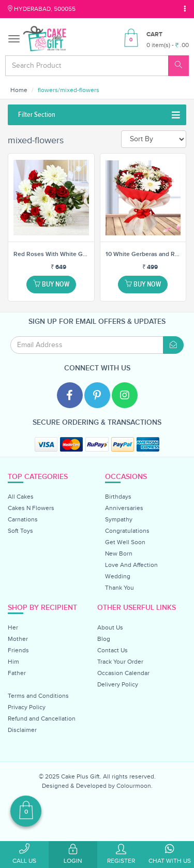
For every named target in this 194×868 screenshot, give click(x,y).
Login (73, 854)
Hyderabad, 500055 (42, 9)
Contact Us (113, 650)
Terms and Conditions (38, 696)
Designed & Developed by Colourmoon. (97, 786)
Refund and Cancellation (42, 719)
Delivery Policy (118, 684)
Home (19, 90)
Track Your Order (120, 662)
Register (122, 854)
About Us (110, 627)
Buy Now (51, 284)
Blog (104, 639)
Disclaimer (22, 730)
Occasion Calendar (123, 673)
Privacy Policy (27, 707)
